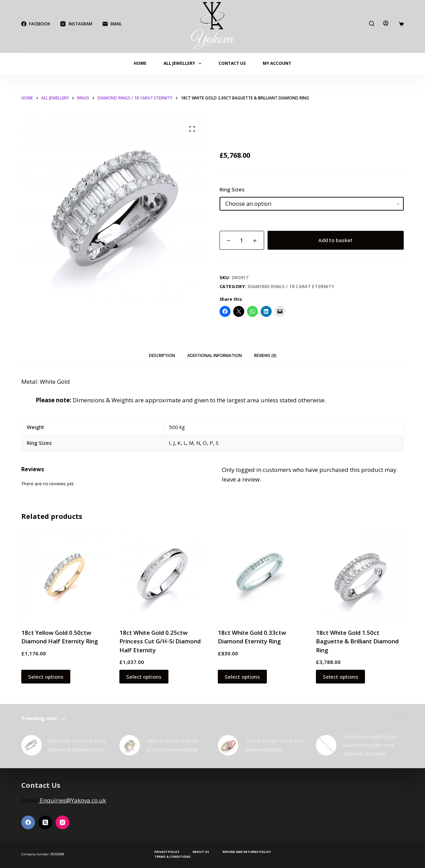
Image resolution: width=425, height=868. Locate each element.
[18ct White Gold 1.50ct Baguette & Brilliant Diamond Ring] (360, 576)
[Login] (386, 23)
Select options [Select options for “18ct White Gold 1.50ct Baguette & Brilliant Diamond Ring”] (340, 677)
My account (277, 63)
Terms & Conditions (173, 857)
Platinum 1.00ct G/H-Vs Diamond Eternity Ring (78, 745)
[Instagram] (76, 24)
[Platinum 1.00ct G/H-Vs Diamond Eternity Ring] (32, 745)
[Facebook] (36, 24)
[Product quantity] (242, 240)
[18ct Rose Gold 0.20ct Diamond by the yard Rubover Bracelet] (326, 745)
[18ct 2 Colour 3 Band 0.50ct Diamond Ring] (130, 745)
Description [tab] (162, 355)
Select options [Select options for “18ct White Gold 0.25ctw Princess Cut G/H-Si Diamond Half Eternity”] (144, 677)
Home (140, 63)
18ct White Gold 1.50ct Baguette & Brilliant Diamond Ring (357, 641)
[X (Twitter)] (45, 822)
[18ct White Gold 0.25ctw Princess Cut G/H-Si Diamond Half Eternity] (163, 576)
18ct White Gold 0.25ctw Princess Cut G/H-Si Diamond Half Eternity (160, 641)
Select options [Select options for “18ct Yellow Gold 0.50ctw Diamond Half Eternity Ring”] (46, 677)
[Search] (372, 23)
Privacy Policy (167, 852)
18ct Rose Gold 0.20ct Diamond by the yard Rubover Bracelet (370, 745)
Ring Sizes (232, 189)
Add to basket (335, 240)
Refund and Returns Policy (247, 852)
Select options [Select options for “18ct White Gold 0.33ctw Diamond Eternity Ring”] (242, 677)
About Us (201, 852)
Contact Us (232, 63)
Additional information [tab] (215, 355)
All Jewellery (184, 63)
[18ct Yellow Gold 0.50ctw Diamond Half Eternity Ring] (65, 576)
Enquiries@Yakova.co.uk (72, 800)
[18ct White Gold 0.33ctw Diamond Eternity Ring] (262, 576)
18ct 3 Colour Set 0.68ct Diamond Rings (275, 745)
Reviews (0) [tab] (265, 355)
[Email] (112, 24)
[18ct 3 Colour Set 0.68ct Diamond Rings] (228, 745)
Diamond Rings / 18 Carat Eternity (291, 286)
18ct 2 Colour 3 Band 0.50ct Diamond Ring (172, 745)
